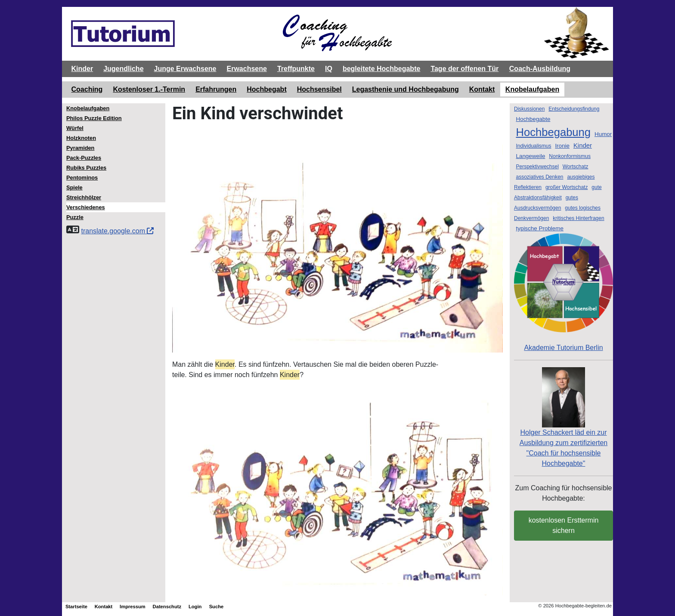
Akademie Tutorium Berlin (564, 292)
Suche (217, 607)
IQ (329, 69)
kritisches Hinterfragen (578, 218)
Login (195, 607)
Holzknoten (81, 138)
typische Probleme (540, 228)
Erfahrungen (216, 89)
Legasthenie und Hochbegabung (406, 89)
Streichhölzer (84, 197)
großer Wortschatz (567, 187)
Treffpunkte (296, 69)
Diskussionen (529, 109)
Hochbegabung (553, 132)
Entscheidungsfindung (574, 109)
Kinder (82, 69)
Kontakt (482, 89)
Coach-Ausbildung (540, 69)
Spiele (74, 187)
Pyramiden (80, 148)
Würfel (75, 128)
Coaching (87, 89)
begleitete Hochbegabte (381, 69)
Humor (603, 134)
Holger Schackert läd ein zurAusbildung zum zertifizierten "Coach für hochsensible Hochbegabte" (564, 430)
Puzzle (75, 217)
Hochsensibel (319, 89)
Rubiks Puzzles (86, 168)
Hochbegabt (266, 89)
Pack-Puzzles (84, 158)
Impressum (133, 607)
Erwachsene (246, 69)
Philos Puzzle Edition (94, 118)
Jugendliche (123, 69)
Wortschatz (576, 167)
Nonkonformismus (570, 156)
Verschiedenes (86, 207)
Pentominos (82, 178)
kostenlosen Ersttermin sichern (564, 525)
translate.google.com (117, 231)
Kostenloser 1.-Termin (149, 89)
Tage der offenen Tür (464, 69)
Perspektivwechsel (537, 167)
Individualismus (533, 146)
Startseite (76, 607)
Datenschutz (167, 607)
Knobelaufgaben (532, 89)
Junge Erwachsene (185, 69)
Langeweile (530, 156)
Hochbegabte (533, 119)
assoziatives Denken (539, 177)
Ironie (562, 146)
